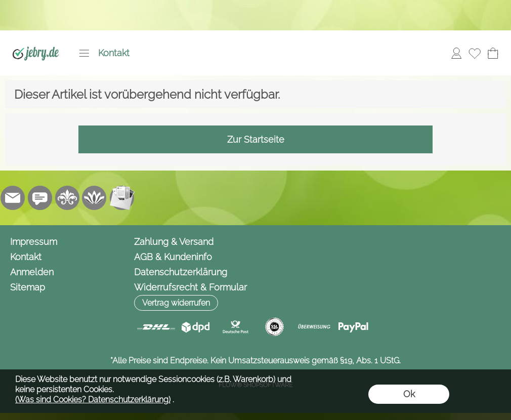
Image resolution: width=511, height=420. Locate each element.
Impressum (34, 242)
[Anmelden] (456, 53)
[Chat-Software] (40, 198)
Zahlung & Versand (174, 242)
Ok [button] (409, 394)
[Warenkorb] (493, 53)
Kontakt (114, 53)
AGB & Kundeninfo (173, 257)
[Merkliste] (475, 53)
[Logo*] (36, 41)
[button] (84, 53)
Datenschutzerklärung (181, 272)
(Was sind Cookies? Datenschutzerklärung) (93, 400)
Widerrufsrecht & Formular (190, 287)
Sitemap (28, 287)
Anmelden (32, 272)
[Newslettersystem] (122, 198)
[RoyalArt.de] (67, 198)
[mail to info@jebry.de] (13, 198)
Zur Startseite (256, 139)
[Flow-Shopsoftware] (95, 198)
